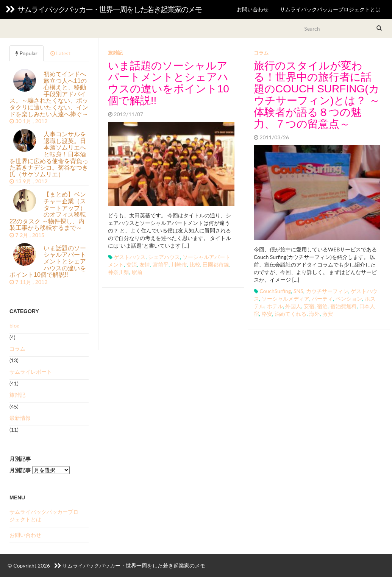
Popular (27, 53)
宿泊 (322, 306)
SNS (298, 291)
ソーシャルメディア (286, 299)
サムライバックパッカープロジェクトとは (330, 9)
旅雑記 (115, 53)
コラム (261, 53)
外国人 (293, 306)
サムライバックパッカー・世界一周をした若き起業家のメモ (104, 9)
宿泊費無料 (344, 306)
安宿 (309, 306)
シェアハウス (164, 257)
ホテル (275, 306)
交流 (132, 264)
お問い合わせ (253, 9)
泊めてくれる (290, 314)
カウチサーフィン (327, 291)
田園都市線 (216, 264)
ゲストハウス (130, 257)
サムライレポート (31, 372)
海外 (314, 314)
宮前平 (161, 264)
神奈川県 (119, 272)
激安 (328, 314)
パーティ (322, 299)
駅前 (137, 272)
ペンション (349, 299)
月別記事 (20, 470)
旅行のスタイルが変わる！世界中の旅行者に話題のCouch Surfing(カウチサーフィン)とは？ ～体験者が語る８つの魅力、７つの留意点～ (317, 95)
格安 (267, 314)
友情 (145, 264)
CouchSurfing (275, 291)
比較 (195, 264)
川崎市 (179, 264)
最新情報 (20, 418)
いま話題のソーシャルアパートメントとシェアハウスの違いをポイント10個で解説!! (169, 83)
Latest (60, 53)
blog (14, 325)
